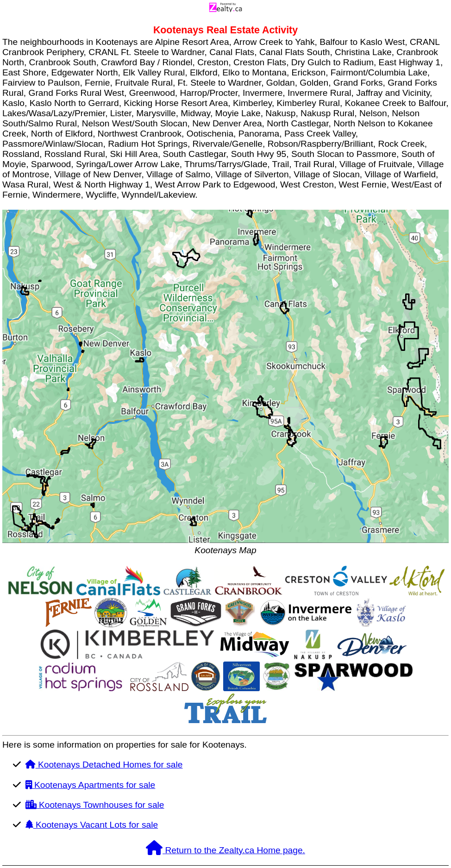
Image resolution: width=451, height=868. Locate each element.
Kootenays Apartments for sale (91, 785)
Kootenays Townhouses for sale (95, 805)
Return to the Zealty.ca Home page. (225, 850)
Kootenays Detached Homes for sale (104, 765)
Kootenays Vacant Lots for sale (92, 825)
